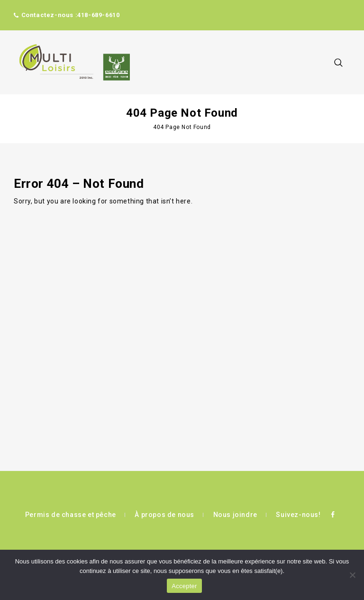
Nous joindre (235, 515)
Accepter (184, 586)
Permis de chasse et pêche (71, 515)
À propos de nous (164, 515)
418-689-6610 (98, 15)
